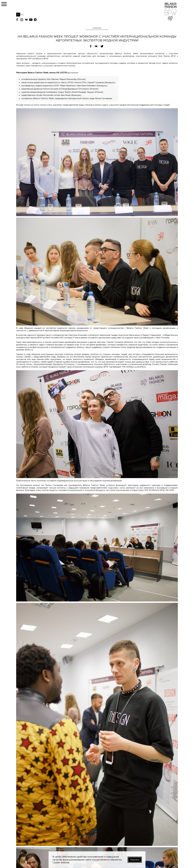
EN (22, 15)
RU (18, 15)
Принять (135, 860)
